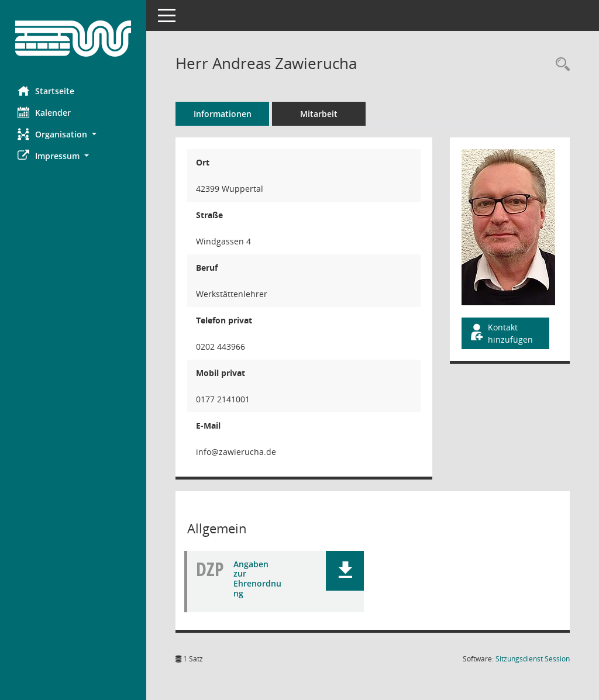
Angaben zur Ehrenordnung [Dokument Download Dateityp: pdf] (257, 579)
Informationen (223, 114)
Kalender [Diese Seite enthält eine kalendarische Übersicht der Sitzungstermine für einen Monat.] (44, 112)
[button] (73, 134)
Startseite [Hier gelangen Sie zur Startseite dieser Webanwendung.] (46, 91)
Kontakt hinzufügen (501, 333)
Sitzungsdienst (533, 659)
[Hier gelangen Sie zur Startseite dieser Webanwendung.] (73, 39)
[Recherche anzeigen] (560, 65)
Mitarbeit (319, 114)
